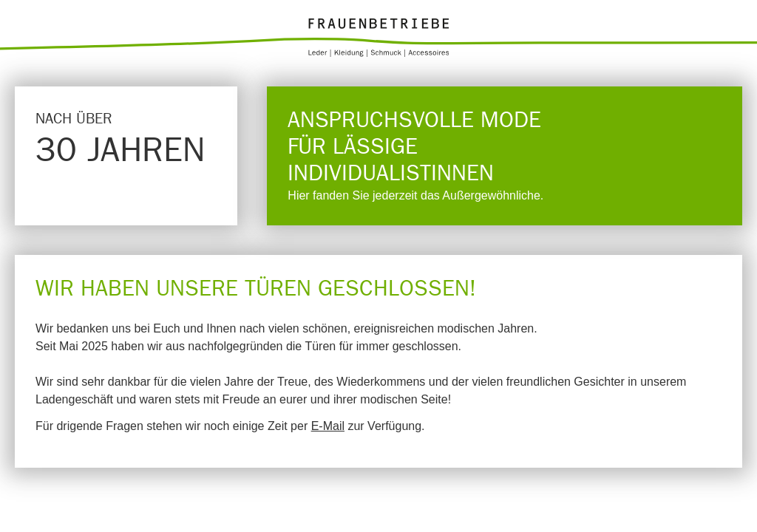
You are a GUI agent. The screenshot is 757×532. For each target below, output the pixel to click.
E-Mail (328, 426)
